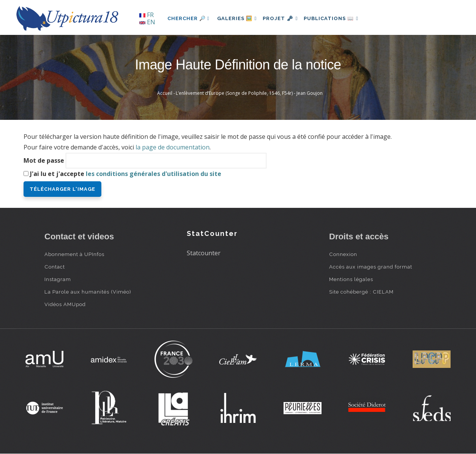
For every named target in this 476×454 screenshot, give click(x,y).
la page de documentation (173, 147)
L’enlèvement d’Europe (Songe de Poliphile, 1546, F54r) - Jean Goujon (249, 93)
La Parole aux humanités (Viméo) (88, 292)
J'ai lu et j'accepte (126, 174)
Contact (55, 267)
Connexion (343, 254)
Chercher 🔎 (188, 18)
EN (147, 22)
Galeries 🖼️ (239, 18)
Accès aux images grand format (371, 267)
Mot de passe (44, 160)
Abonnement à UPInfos (74, 254)
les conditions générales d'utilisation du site (154, 174)
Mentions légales (351, 279)
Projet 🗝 (285, 18)
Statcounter (204, 253)
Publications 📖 (339, 18)
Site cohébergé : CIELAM (361, 292)
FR (147, 15)
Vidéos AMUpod (65, 304)
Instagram (58, 279)
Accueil (165, 93)
